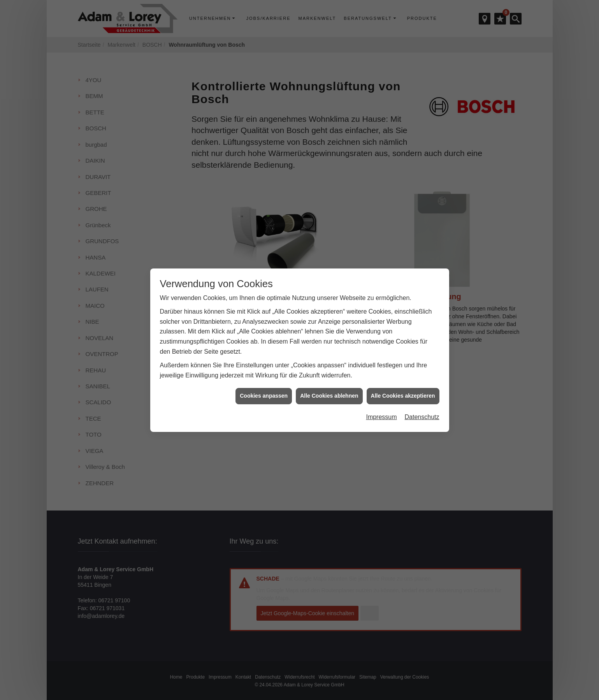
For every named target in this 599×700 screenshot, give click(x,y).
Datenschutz (422, 409)
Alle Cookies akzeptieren (403, 388)
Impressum (381, 409)
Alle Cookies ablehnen (329, 388)
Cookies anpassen (264, 388)
